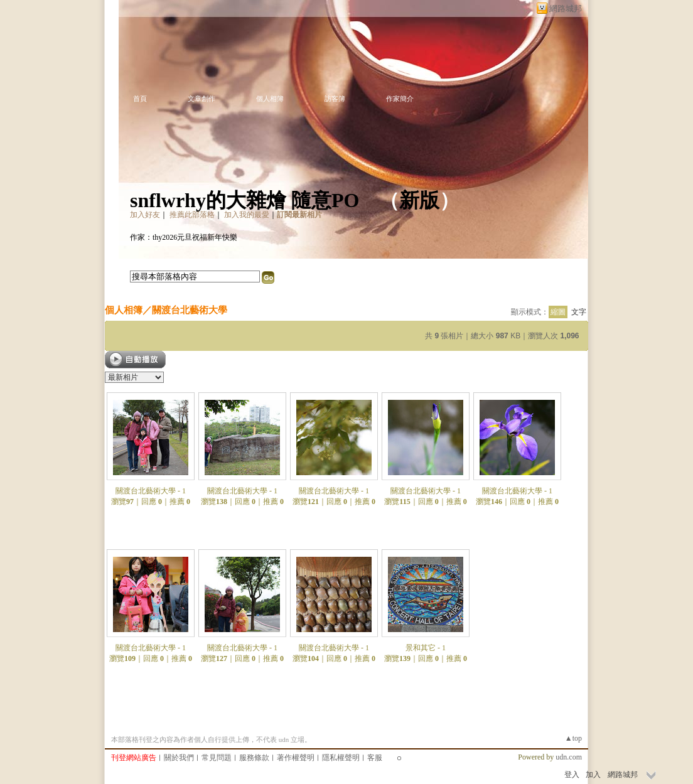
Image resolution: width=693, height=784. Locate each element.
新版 (419, 200)
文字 (579, 312)
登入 (572, 775)
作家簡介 (400, 99)
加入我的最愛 (247, 215)
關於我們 (179, 758)
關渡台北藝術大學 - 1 (151, 491)
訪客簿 (335, 99)
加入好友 (145, 215)
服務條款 (254, 758)
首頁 (140, 99)
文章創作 (201, 99)
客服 (375, 758)
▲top (573, 738)
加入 (593, 775)
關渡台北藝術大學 (190, 310)
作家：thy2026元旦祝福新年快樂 (184, 237)
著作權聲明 (296, 758)
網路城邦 (566, 8)
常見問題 (217, 758)
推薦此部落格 (192, 215)
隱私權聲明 (341, 758)
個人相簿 (270, 99)
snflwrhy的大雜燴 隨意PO (244, 200)
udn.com (569, 757)
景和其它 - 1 (426, 648)
